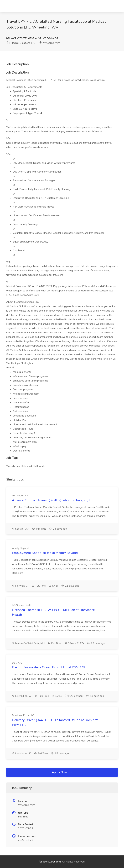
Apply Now (62, 772)
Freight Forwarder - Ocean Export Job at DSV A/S (48, 667)
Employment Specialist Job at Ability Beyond (45, 553)
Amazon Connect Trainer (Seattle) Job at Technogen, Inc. (53, 500)
